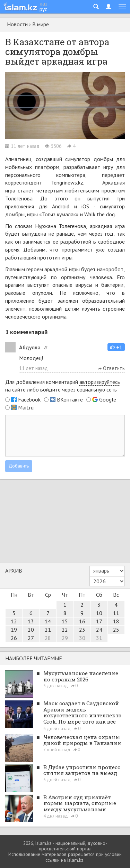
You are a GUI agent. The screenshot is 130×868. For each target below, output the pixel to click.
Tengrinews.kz (67, 182)
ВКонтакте (70, 399)
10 (99, 613)
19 (14, 630)
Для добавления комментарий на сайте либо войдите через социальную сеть (63, 386)
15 (65, 621)
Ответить (111, 368)
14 (48, 621)
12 (14, 621)
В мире (41, 24)
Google (108, 399)
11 (116, 613)
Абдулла (30, 347)
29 (65, 638)
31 (99, 638)
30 (82, 638)
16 (82, 621)
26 (14, 638)
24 (99, 630)
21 (48, 630)
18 (116, 621)
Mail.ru (26, 407)
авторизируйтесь (100, 382)
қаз (44, 3)
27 (31, 638)
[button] (116, 347)
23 (82, 630)
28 (48, 638)
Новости (17, 24)
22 (65, 630)
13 (31, 621)
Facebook (29, 399)
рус (43, 9)
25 (116, 630)
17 (99, 621)
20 (31, 630)
